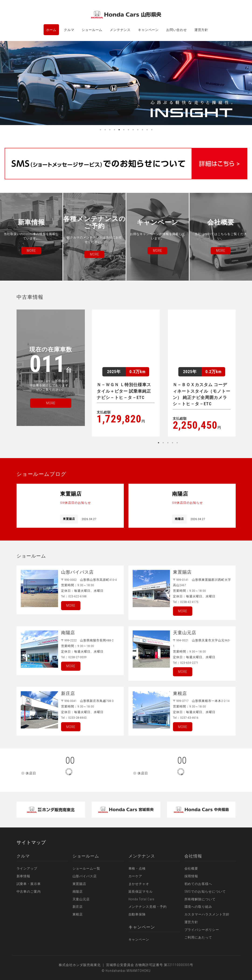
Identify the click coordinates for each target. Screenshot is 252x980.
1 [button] (100, 130)
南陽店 (78, 892)
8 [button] (133, 130)
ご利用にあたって (198, 937)
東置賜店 (79, 884)
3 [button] (110, 130)
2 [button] (105, 130)
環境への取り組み (198, 907)
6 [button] (124, 130)
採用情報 (191, 876)
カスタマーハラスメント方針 (207, 914)
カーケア (135, 876)
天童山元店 (81, 899)
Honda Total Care (142, 899)
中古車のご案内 (29, 892)
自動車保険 (137, 914)
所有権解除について (200, 899)
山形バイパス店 (85, 876)
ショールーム (92, 30)
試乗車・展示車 (29, 884)
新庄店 (78, 907)
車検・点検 (137, 868)
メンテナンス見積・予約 (148, 907)
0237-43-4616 (189, 718)
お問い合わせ (177, 30)
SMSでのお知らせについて (205, 892)
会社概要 (191, 868)
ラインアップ (27, 868)
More (71, 606)
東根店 (78, 914)
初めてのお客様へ (198, 884)
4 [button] (114, 130)
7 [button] (128, 130)
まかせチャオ (139, 884)
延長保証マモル (141, 892)
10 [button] (142, 130)
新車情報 (24, 876)
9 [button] (138, 130)
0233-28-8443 (77, 718)
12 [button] (152, 130)
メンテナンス (120, 30)
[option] (126, 83)
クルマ (69, 30)
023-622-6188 (77, 596)
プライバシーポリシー (202, 930)
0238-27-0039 (77, 657)
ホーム (51, 30)
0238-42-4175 (189, 602)
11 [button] (147, 130)
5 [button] (119, 130)
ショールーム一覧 (86, 868)
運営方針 (201, 30)
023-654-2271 (189, 663)
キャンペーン (148, 30)
